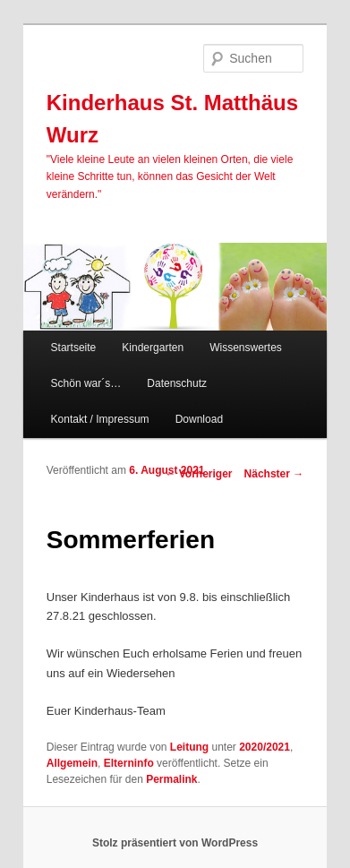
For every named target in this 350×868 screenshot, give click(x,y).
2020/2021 (265, 747)
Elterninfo (129, 763)
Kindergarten (153, 348)
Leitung (189, 747)
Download (199, 419)
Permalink (171, 779)
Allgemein (72, 763)
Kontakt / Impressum (100, 419)
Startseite (74, 348)
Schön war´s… (86, 383)
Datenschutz (177, 383)
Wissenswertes (246, 348)
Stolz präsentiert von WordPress (175, 843)
